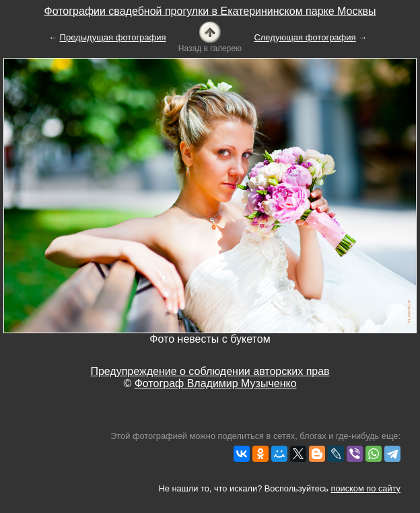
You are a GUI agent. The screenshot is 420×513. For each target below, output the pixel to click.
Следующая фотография (305, 37)
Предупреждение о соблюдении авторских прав (210, 371)
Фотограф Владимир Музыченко (216, 383)
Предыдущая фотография (113, 37)
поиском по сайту (366, 488)
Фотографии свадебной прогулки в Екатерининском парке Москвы (210, 11)
